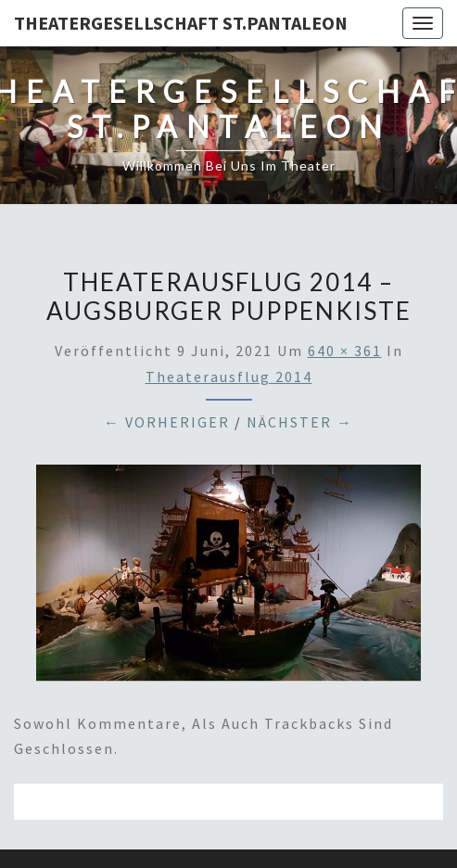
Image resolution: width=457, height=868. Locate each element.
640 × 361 (345, 351)
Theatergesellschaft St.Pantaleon (181, 23)
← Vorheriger (167, 422)
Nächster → (300, 422)
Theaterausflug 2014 (229, 377)
